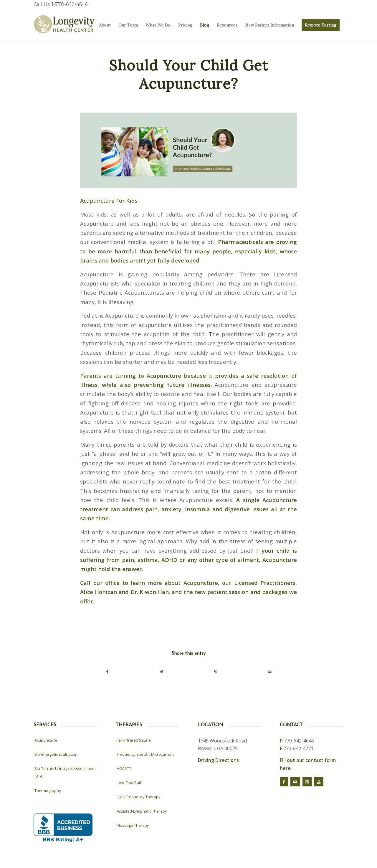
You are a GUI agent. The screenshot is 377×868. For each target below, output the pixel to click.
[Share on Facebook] (108, 672)
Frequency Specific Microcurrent (145, 754)
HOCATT (124, 768)
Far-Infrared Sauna (134, 740)
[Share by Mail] (270, 672)
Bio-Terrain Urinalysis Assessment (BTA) (65, 772)
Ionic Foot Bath (130, 783)
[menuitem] (105, 25)
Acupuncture (46, 740)
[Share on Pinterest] (216, 672)
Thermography (48, 791)
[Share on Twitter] (162, 672)
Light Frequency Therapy (139, 797)
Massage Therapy (133, 825)
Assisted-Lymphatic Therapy (142, 811)
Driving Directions (218, 760)
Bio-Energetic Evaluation (56, 754)
